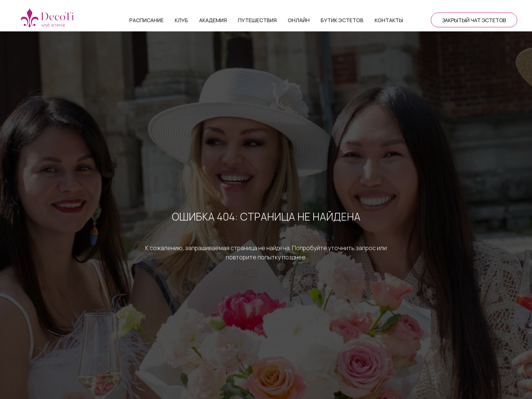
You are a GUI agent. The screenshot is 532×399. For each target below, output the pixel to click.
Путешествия (257, 20)
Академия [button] (213, 20)
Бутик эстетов (342, 20)
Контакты (389, 20)
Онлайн (299, 20)
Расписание (146, 20)
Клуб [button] (181, 20)
